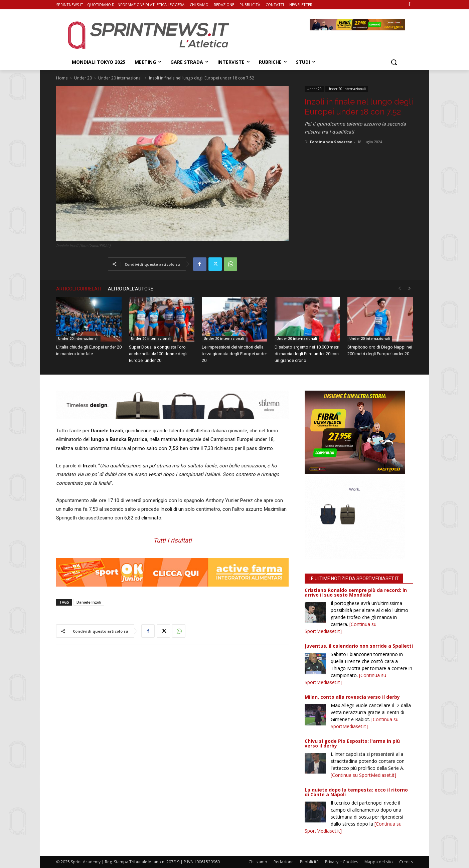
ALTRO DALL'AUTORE (131, 289)
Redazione (284, 862)
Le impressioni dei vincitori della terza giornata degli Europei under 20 (234, 354)
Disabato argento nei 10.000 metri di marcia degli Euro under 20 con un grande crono (307, 354)
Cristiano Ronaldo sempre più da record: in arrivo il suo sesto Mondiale (356, 592)
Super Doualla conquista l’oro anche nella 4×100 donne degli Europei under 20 (158, 354)
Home (62, 78)
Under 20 (83, 78)
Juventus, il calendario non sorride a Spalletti (359, 646)
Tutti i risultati (173, 540)
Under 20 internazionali (120, 78)
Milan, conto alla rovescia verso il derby (352, 697)
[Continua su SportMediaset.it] (363, 775)
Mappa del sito (379, 862)
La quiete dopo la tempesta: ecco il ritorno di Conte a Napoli (356, 792)
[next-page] (410, 289)
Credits (406, 862)
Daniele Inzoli (89, 602)
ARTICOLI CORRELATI (79, 289)
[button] (394, 62)
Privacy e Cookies (342, 862)
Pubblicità (309, 862)
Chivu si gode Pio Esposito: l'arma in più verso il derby (352, 743)
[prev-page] (400, 289)
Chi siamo (258, 862)
